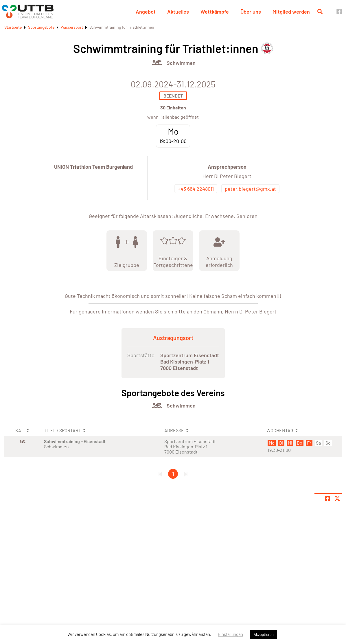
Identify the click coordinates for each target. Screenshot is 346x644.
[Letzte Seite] (186, 474)
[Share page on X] (337, 498)
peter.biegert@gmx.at (250, 189)
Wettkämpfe (215, 12)
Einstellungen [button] (230, 634)
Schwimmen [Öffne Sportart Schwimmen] (181, 63)
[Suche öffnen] (320, 12)
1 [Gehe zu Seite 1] (173, 474)
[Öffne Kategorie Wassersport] (157, 63)
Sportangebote (41, 27)
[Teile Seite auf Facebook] (327, 498)
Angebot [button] (146, 12)
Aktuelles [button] (178, 12)
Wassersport (72, 27)
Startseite (13, 27)
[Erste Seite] (160, 474)
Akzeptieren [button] (264, 634)
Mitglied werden (291, 12)
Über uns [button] (251, 12)
